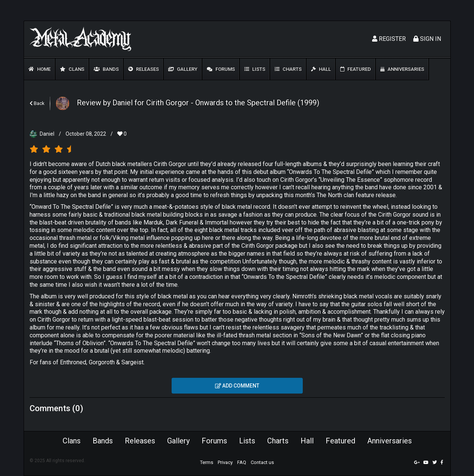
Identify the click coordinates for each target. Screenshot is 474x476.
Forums (221, 69)
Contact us (262, 462)
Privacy (225, 462)
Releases (144, 69)
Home (40, 69)
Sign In (427, 39)
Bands (106, 69)
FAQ (242, 462)
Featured (356, 69)
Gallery (183, 69)
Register (389, 39)
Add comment (237, 386)
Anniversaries (402, 69)
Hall (321, 69)
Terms (207, 462)
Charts (288, 69)
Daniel (47, 134)
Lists (255, 69)
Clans (72, 69)
